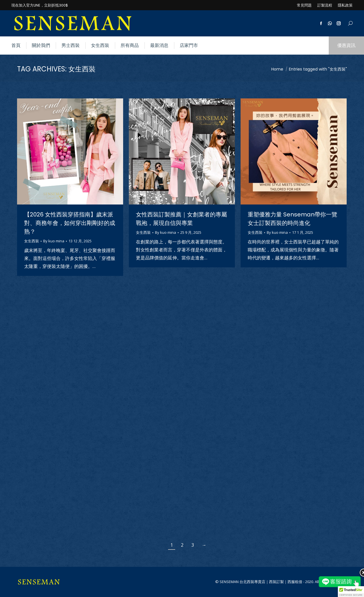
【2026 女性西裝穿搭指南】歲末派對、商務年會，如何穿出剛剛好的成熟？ (70, 223)
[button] (351, 592)
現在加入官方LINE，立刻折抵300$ (40, 5)
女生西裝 (32, 241)
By (54, 241)
